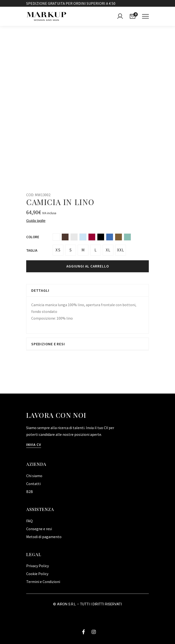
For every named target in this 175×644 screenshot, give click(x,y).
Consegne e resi (39, 529)
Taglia (32, 250)
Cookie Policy (37, 574)
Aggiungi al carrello (88, 266)
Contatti (33, 484)
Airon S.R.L (66, 604)
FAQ (29, 521)
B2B (30, 492)
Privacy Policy (37, 566)
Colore (33, 237)
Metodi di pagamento (44, 537)
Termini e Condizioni (43, 582)
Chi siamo (34, 476)
